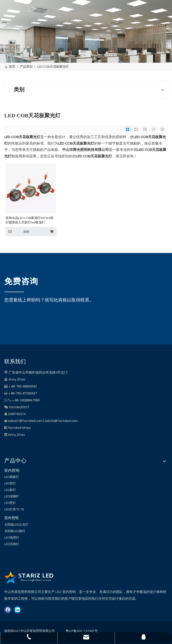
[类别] (86, 31)
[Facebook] (8, 610)
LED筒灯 (10, 484)
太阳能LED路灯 (15, 531)
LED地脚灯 (12, 496)
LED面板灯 (12, 477)
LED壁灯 (10, 503)
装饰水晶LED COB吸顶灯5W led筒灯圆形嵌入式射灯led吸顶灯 (30, 220)
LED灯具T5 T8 (14, 509)
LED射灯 (10, 490)
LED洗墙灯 (12, 544)
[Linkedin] (17, 610)
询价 (18, 231)
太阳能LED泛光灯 (16, 525)
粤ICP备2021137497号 (82, 631)
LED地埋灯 (12, 538)
